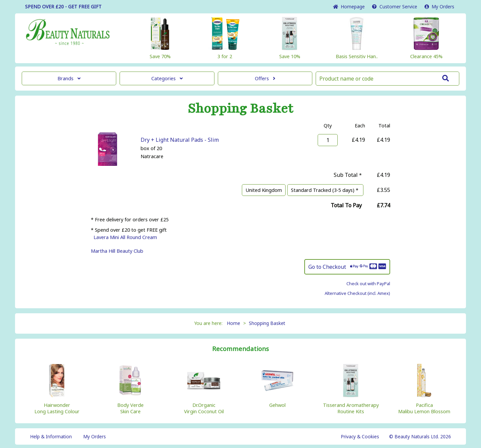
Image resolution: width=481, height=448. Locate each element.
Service (395, 7)
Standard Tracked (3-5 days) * (325, 190)
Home (349, 7)
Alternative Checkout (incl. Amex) (357, 293)
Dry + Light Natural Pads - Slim (180, 140)
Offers (265, 78)
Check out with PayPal (368, 284)
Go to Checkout (347, 267)
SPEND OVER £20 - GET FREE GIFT (63, 7)
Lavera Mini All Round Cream (125, 237)
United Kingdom (264, 190)
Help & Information (51, 436)
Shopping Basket (267, 323)
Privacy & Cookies (360, 436)
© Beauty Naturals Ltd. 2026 (420, 436)
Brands (69, 78)
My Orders (439, 7)
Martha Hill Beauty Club (117, 251)
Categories (167, 78)
